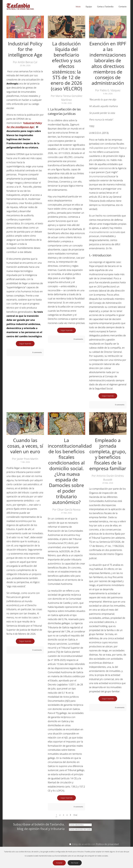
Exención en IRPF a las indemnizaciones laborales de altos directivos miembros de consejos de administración (108, 63)
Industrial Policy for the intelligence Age (25, 49)
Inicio (78, 7)
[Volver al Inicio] (30, 7)
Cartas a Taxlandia (105, 7)
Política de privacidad (107, 844)
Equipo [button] (89, 7)
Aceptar (59, 863)
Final (75, 815)
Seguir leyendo (25, 344)
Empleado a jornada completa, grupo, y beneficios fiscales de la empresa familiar (108, 454)
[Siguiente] (70, 815)
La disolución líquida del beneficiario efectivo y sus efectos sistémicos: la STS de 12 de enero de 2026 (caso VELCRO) (66, 66)
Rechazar (75, 863)
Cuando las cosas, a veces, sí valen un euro (25, 446)
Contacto (123, 7)
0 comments (37, 352)
